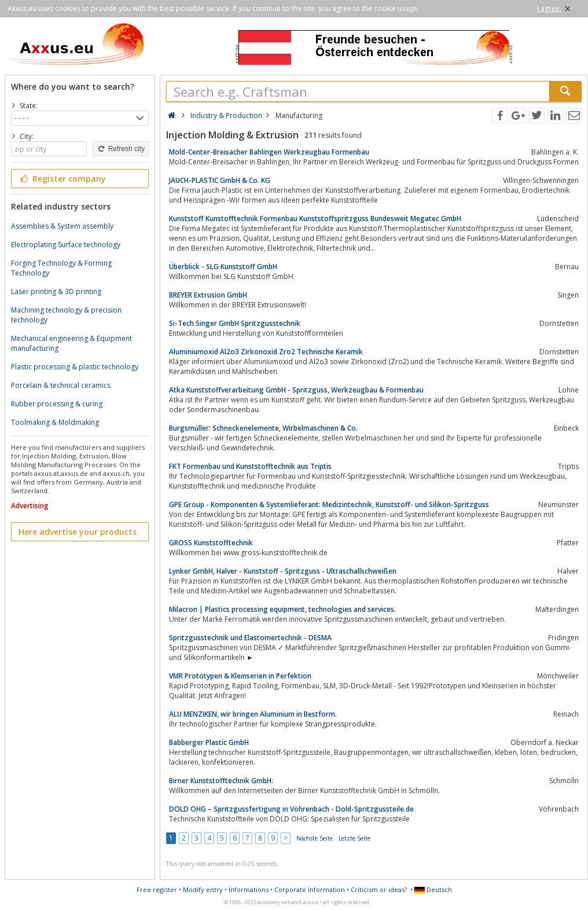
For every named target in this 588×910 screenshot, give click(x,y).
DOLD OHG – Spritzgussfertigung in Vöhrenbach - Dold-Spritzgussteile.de (291, 809)
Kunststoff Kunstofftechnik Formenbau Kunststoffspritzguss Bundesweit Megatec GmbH (315, 219)
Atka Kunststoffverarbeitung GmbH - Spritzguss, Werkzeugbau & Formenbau (296, 390)
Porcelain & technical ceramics (61, 385)
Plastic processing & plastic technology (75, 367)
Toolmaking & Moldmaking (55, 422)
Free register (157, 889)
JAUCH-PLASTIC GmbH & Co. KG (220, 180)
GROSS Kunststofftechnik (211, 543)
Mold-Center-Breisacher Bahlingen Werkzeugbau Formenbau (269, 152)
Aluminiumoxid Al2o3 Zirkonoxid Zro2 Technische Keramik (266, 352)
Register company (62, 179)
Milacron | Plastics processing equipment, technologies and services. (282, 609)
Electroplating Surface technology (66, 245)
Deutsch (433, 889)
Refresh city (121, 149)
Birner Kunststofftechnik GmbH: (221, 781)
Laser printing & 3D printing (56, 291)
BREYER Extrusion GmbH (208, 295)
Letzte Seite (354, 838)
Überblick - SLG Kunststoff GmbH (223, 267)
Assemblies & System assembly (62, 226)
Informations (249, 889)
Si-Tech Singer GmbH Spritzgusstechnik (235, 323)
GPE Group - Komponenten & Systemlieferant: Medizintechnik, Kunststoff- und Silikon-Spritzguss (329, 504)
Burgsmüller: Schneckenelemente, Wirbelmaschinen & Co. (263, 428)
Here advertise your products (78, 532)
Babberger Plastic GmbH (209, 742)
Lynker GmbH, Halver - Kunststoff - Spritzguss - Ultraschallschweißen (283, 571)
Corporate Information (310, 889)
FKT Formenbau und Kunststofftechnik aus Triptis (250, 466)
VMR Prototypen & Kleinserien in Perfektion (240, 676)
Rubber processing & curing (57, 404)
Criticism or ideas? (379, 889)
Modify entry (203, 889)
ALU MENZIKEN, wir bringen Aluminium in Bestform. (253, 714)
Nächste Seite (315, 838)
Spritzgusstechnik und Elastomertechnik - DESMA (250, 638)
